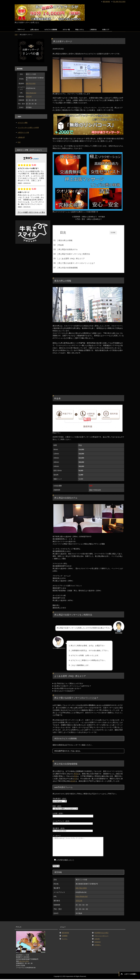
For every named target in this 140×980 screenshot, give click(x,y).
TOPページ (21, 30)
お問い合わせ (35, 30)
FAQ (19, 142)
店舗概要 (65, 937)
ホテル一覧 (66, 30)
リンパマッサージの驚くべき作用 (28, 128)
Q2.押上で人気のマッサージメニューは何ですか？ (73, 687)
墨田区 (76, 775)
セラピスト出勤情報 (51, 30)
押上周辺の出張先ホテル (73, 249)
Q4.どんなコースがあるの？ (65, 692)
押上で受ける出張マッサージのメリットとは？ (81, 263)
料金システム (80, 30)
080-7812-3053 (81, 889)
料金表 (66, 245)
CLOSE (113, 233)
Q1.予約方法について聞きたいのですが (69, 684)
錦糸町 (73, 782)
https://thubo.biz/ (82, 897)
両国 (75, 777)
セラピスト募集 (23, 123)
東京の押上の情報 (70, 240)
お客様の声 (21, 137)
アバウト (65, 940)
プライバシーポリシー (101, 937)
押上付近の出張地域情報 (73, 268)
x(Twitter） (98, 946)
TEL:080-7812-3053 (119, 2)
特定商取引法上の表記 (101, 934)
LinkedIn (97, 940)
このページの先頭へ (130, 974)
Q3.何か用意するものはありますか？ (68, 689)
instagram (98, 943)
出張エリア (106, 30)
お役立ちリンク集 (23, 132)
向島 (75, 780)
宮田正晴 (79, 902)
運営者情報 (65, 934)
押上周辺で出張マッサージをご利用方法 (79, 254)
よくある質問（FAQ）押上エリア (76, 259)
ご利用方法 (93, 30)
